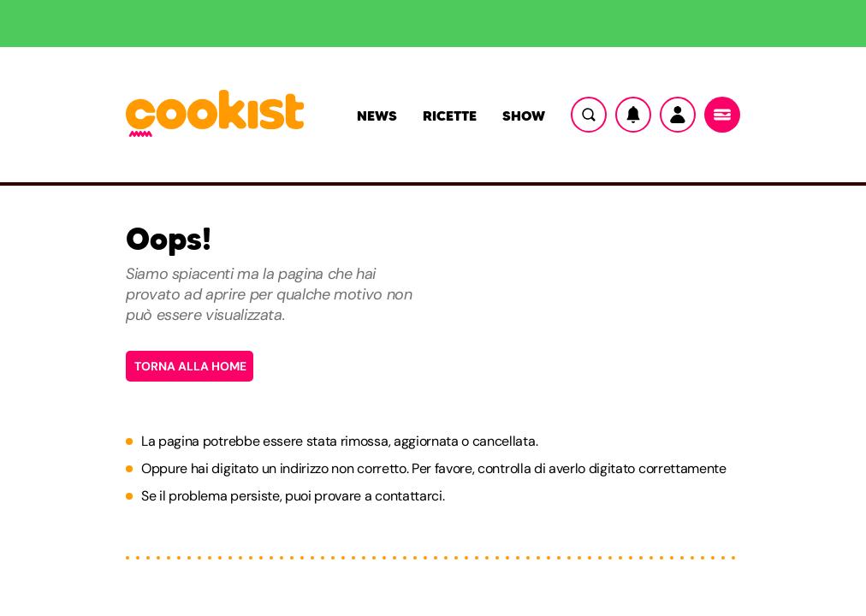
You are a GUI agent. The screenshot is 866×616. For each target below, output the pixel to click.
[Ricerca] (589, 115)
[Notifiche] (633, 115)
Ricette (450, 115)
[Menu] (722, 115)
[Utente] (678, 115)
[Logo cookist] (215, 115)
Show (524, 115)
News (377, 115)
